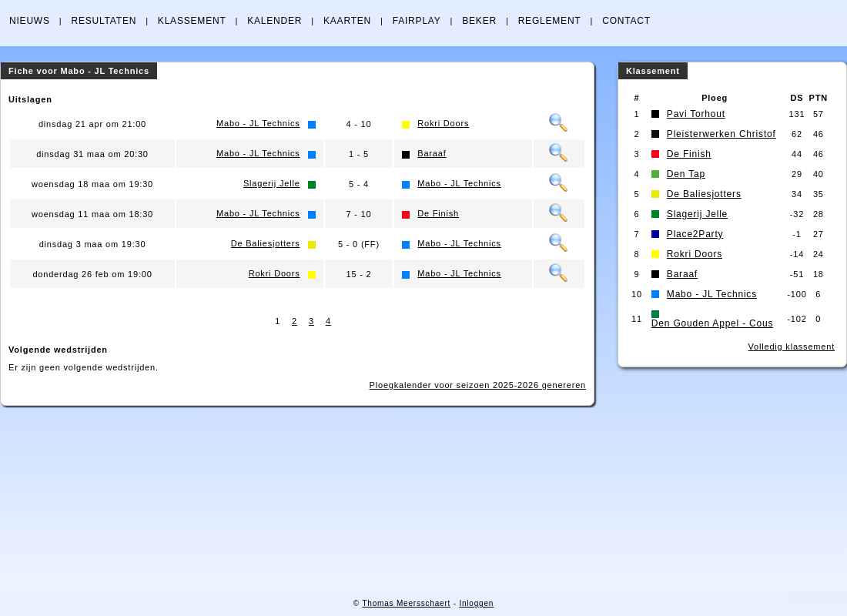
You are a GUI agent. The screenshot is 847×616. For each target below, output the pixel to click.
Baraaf (432, 153)
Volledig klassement (792, 346)
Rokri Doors (443, 123)
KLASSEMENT (192, 21)
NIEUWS (30, 21)
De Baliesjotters (266, 243)
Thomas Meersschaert (406, 603)
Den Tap (686, 174)
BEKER (479, 21)
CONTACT (626, 21)
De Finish (438, 213)
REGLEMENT (550, 21)
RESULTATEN (104, 21)
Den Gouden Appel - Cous (713, 323)
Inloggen (476, 603)
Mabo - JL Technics (258, 123)
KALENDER (275, 21)
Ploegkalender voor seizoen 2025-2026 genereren (478, 385)
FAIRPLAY (417, 21)
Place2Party (695, 234)
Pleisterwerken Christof (721, 134)
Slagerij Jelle (272, 183)
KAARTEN (347, 21)
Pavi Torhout (696, 114)
